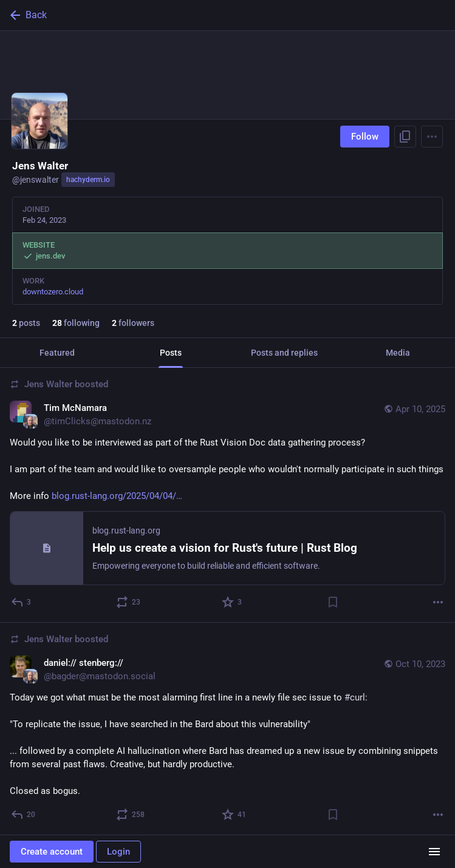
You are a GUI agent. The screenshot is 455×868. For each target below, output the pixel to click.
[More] (438, 602)
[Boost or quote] (129, 602)
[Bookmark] (333, 602)
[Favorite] (232, 602)
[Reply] (22, 602)
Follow (365, 137)
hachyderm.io (88, 180)
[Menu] (432, 137)
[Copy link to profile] (405, 137)
